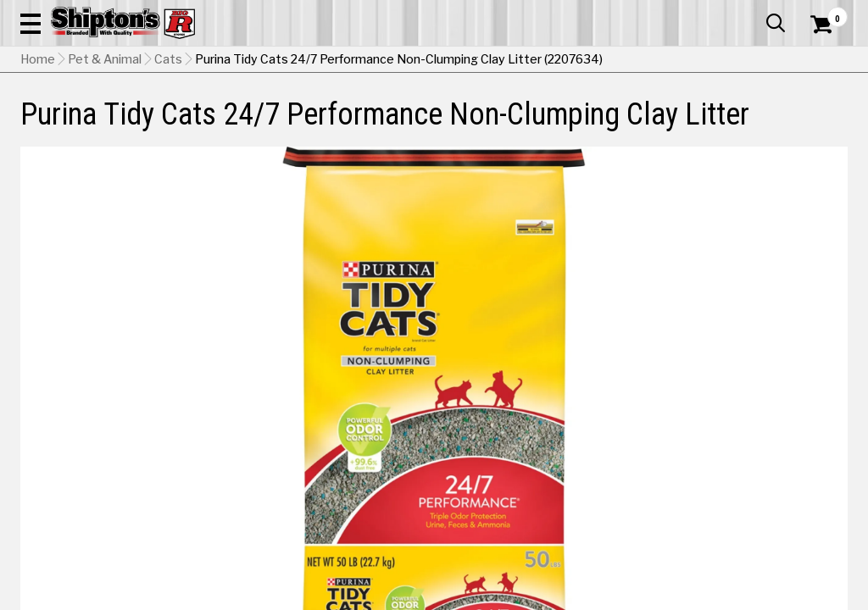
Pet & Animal (668, 124)
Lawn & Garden (585, 124)
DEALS (825, 124)
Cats (168, 165)
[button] (478, 61)
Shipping (540, 502)
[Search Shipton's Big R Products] (392, 61)
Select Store (729, 502)
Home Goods (387, 124)
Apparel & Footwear (72, 124)
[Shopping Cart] (819, 61)
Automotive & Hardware (198, 124)
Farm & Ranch (306, 124)
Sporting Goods (751, 124)
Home (38, 165)
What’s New (753, 13)
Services (824, 13)
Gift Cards (678, 13)
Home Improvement (484, 124)
